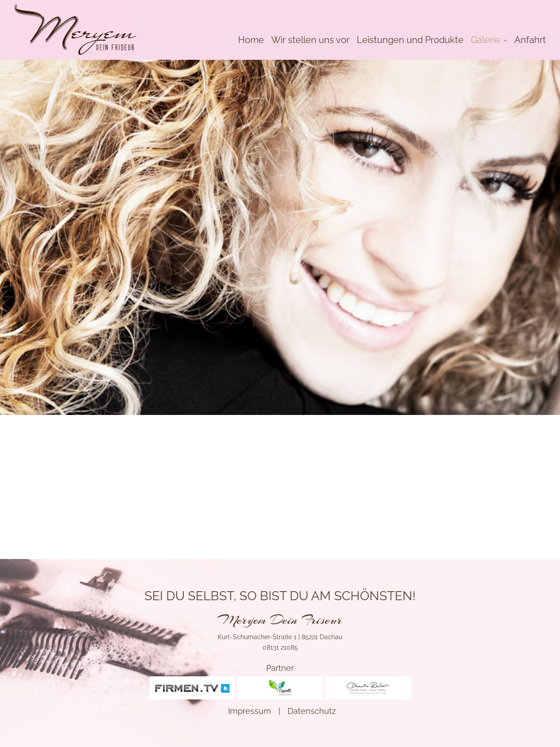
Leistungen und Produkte (410, 40)
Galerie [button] (489, 40)
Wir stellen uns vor (310, 40)
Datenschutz (312, 711)
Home (251, 40)
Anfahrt (530, 40)
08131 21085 (280, 647)
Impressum (250, 711)
